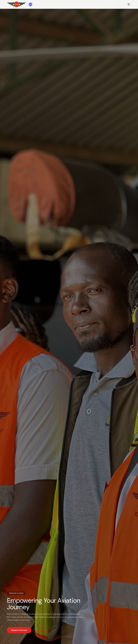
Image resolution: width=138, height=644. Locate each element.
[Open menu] (129, 4)
